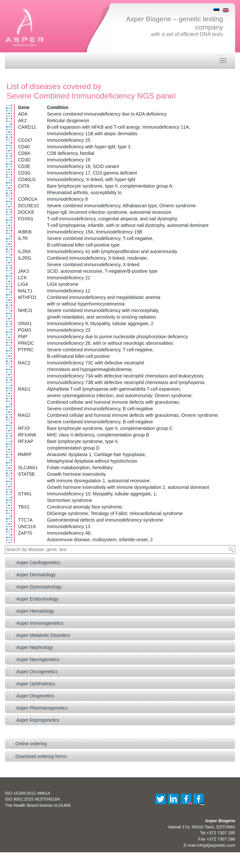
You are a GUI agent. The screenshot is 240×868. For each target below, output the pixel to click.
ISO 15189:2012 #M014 (28, 793)
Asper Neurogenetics (38, 659)
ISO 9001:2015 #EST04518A (32, 799)
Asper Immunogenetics (40, 623)
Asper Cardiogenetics (38, 563)
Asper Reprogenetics (38, 720)
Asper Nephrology (35, 647)
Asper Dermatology (36, 575)
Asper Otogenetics (35, 696)
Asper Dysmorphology (39, 587)
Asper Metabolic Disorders (43, 635)
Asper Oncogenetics (37, 672)
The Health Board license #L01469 (38, 805)
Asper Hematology (35, 611)
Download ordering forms (41, 756)
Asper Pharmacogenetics (42, 708)
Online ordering (31, 744)
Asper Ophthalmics (36, 684)
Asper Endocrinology (37, 599)
